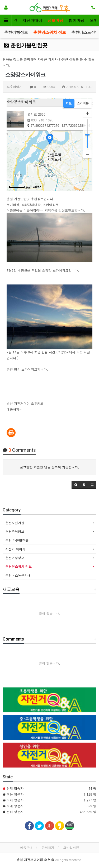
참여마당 (77, 20)
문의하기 (48, 847)
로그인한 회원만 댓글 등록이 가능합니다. (49, 467)
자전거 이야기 (15, 549)
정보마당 (55, 20)
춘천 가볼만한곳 (17, 540)
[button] (76, 485)
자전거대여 (32, 20)
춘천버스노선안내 (18, 575)
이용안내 (26, 847)
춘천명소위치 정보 (50, 32)
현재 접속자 (15, 788)
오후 (94, 20)
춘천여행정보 (16, 32)
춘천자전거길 (15, 523)
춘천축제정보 (15, 531)
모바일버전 (71, 847)
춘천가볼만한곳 (26, 45)
